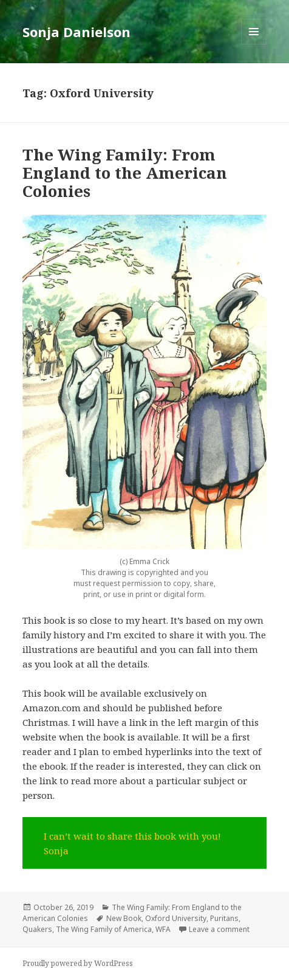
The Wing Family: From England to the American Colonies (125, 173)
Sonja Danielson (76, 32)
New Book (124, 918)
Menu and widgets (254, 44)
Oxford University (176, 918)
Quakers (37, 929)
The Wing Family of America (104, 929)
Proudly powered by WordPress (78, 963)
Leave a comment (219, 929)
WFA (163, 929)
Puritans (224, 918)
